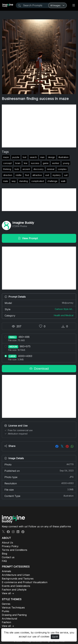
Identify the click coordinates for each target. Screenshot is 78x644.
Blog (4, 554)
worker (56, 163)
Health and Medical (64, 315)
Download (39, 369)
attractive (37, 175)
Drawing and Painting (14, 615)
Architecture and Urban (16, 575)
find (27, 175)
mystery (57, 175)
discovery (38, 169)
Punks (6, 611)
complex (62, 169)
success (35, 163)
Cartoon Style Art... (64, 309)
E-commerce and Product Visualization (25, 582)
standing (24, 181)
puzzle (16, 157)
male (6, 181)
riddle (19, 175)
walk (63, 181)
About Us (7, 543)
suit (66, 175)
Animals (6, 571)
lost (25, 157)
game (46, 163)
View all (6, 593)
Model (39, 303)
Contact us (8, 557)
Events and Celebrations (16, 586)
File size (39, 490)
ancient (26, 169)
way (14, 181)
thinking (7, 169)
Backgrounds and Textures (18, 579)
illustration (63, 157)
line (26, 163)
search (33, 157)
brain (18, 163)
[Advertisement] (39, 126)
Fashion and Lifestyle (14, 590)
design (51, 157)
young (66, 163)
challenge (52, 181)
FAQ (4, 561)
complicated (38, 181)
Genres (6, 604)
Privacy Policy (10, 546)
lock (17, 169)
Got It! (55, 637)
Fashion (6, 622)
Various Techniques (13, 608)
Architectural (9, 619)
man (42, 157)
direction (8, 175)
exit (47, 175)
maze (6, 157)
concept (7, 163)
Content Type (39, 496)
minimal (51, 169)
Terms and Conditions (15, 550)
